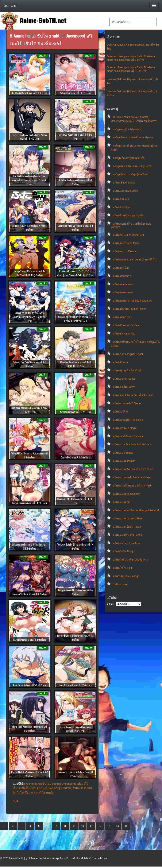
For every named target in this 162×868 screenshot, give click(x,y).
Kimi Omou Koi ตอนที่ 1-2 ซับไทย (30, 685)
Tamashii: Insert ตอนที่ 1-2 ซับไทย (75, 685)
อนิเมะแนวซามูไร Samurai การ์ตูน (132, 477)
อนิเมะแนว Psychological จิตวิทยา (132, 445)
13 (109, 826)
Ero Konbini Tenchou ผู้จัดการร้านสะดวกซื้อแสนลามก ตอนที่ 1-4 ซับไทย (29, 180)
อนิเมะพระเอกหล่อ (123, 292)
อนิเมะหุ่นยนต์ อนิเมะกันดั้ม (128, 371)
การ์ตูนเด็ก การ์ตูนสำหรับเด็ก (129, 158)
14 (117, 826)
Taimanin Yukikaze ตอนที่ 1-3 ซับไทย (29, 594)
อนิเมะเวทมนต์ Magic (125, 428)
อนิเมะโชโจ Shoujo (124, 551)
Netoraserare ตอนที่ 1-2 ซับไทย (75, 93)
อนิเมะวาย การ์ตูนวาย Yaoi (128, 354)
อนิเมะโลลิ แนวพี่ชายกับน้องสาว (131, 560)
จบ (16, 801)
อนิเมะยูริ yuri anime (124, 334)
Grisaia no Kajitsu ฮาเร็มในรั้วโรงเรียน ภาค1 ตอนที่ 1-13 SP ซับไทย (29, 317)
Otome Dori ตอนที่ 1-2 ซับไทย (75, 457)
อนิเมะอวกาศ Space (124, 379)
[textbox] (133, 22)
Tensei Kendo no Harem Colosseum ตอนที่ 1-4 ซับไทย (75, 729)
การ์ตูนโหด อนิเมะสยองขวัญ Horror (132, 166)
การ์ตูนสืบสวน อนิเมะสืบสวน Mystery (133, 137)
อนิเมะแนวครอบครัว (124, 461)
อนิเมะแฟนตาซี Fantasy (126, 543)
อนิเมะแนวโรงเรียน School (128, 535)
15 (126, 826)
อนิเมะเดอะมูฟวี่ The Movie (128, 420)
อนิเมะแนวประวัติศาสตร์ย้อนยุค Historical (136, 510)
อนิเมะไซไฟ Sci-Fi (123, 568)
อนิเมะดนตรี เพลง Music (126, 243)
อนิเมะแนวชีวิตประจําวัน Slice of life (133, 469)
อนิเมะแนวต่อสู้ (121, 502)
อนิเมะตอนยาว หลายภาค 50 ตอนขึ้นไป (135, 260)
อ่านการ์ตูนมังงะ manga (126, 576)
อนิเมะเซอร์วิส (121, 412)
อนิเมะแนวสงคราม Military (128, 519)
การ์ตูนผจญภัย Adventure (127, 129)
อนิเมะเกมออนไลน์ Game (127, 403)
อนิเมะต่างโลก (121, 268)
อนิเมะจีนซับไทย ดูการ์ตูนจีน (129, 216)
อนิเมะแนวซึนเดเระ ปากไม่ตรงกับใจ (133, 486)
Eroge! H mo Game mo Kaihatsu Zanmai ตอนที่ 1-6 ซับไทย (29, 137)
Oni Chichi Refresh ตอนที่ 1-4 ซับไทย (29, 93)
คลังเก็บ (111, 604)
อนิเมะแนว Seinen (123, 453)
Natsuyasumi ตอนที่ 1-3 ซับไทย (75, 412)
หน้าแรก (10, 5)
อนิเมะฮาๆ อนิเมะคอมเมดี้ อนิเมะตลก (133, 395)
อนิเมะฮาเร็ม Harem (124, 387)
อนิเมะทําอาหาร (122, 276)
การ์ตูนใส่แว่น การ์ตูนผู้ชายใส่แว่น (132, 174)
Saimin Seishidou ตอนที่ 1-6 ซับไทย (30, 503)
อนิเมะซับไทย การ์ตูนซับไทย (128, 235)
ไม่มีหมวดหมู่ (120, 584)
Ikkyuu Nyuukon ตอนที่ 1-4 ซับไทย (29, 640)
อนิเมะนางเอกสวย (123, 284)
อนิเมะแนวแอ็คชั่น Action (127, 527)
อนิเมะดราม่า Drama (124, 251)
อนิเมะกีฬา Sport (122, 207)
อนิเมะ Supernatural (124, 183)
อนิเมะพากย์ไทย (122, 317)
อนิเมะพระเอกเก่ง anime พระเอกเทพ (133, 301)
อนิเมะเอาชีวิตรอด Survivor (128, 436)
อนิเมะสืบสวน (120, 362)
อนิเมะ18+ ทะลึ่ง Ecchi (125, 191)
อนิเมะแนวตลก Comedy (126, 494)
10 (82, 826)
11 (91, 826)
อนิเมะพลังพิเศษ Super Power (129, 309)
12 (100, 826)
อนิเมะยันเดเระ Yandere (126, 325)
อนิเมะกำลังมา (121, 199)
